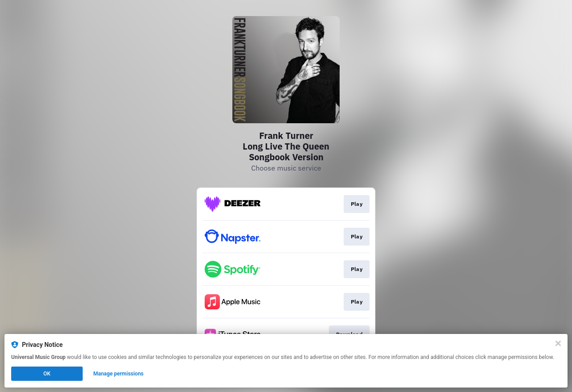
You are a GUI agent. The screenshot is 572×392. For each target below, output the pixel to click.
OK (47, 374)
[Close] (558, 343)
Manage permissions (119, 374)
